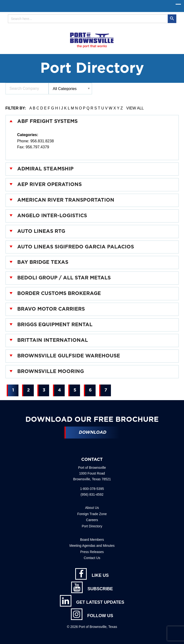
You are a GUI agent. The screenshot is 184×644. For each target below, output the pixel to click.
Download (93, 433)
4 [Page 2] (59, 390)
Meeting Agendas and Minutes (92, 546)
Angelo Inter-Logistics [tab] (52, 216)
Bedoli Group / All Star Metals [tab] (64, 278)
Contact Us (92, 558)
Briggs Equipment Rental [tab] (55, 325)
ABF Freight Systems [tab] (47, 121)
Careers (92, 520)
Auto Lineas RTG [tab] (41, 231)
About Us (92, 508)
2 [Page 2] (28, 390)
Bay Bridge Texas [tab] (43, 262)
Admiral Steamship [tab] (45, 169)
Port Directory (92, 526)
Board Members (92, 540)
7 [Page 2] (106, 390)
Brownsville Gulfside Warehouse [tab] (69, 356)
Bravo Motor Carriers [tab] (51, 309)
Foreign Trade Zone (92, 514)
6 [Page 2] (90, 390)
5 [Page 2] (75, 390)
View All (135, 108)
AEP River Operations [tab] (49, 184)
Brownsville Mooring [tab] (51, 371)
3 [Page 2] (44, 390)
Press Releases (92, 552)
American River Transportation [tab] (66, 200)
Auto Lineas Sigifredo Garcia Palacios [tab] (76, 247)
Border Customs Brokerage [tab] (59, 293)
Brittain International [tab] (53, 340)
